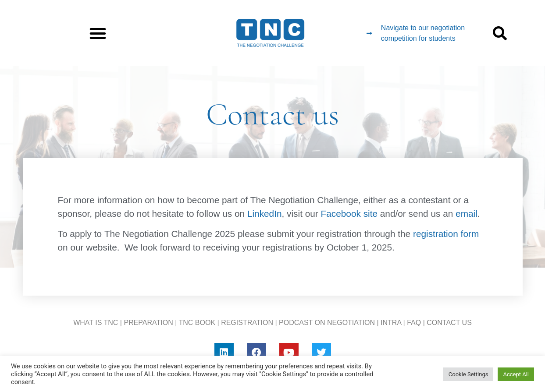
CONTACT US (449, 323)
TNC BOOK (197, 323)
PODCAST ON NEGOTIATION (327, 323)
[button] (98, 33)
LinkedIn (263, 214)
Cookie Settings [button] (468, 374)
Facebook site (349, 214)
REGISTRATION (247, 323)
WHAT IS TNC (96, 323)
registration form (446, 234)
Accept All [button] (516, 374)
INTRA (391, 323)
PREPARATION (148, 323)
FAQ (414, 323)
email (467, 214)
